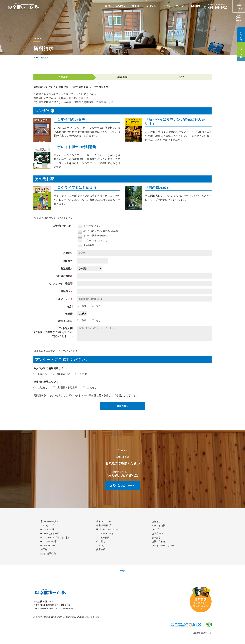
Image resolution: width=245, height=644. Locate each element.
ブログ (155, 529)
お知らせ (156, 521)
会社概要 (195, 6)
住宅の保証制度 (104, 525)
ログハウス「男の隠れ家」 (57, 538)
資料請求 (156, 538)
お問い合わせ (241, 35)
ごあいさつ (102, 545)
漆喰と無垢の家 (51, 533)
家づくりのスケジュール (108, 529)
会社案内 (101, 541)
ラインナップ (171, 6)
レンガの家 (49, 529)
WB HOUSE (50, 545)
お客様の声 (157, 533)
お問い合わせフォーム (122, 486)
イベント (151, 6)
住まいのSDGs (104, 521)
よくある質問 (103, 538)
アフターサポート (105, 533)
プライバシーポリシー (163, 545)
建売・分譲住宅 (241, 59)
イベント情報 (241, 49)
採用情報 (101, 549)
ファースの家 (50, 541)
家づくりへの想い (115, 6)
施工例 (135, 6)
